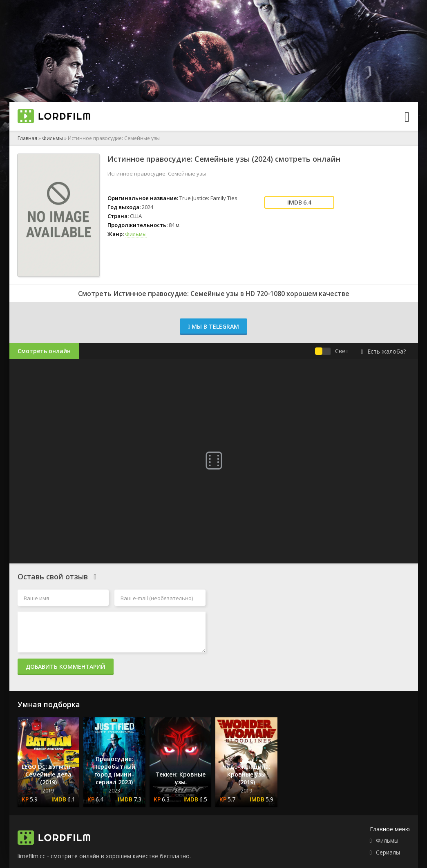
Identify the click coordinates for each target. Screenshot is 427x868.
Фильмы (53, 138)
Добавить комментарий (66, 667)
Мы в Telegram (213, 326)
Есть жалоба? (383, 351)
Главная (27, 138)
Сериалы (388, 852)
